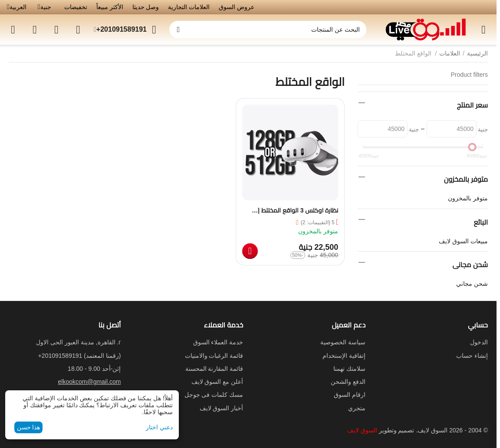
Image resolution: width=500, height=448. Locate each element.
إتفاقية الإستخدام (344, 356)
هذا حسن (29, 427)
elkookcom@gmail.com (90, 382)
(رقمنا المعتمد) (80, 356)
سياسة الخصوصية (343, 342)
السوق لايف (362, 430)
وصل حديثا (146, 7)
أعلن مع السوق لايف (217, 382)
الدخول (479, 342)
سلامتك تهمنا (349, 369)
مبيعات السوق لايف (463, 241)
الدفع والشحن (348, 382)
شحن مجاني (472, 284)
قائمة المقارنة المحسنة (214, 369)
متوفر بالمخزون (468, 198)
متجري (357, 408)
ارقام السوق (350, 395)
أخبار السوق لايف (222, 408)
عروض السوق (237, 7)
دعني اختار (159, 427)
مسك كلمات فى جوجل (214, 395)
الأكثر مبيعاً (110, 7)
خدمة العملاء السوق (218, 342)
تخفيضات (76, 7)
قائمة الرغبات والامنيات (214, 356)
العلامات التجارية (189, 7)
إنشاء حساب (472, 356)
